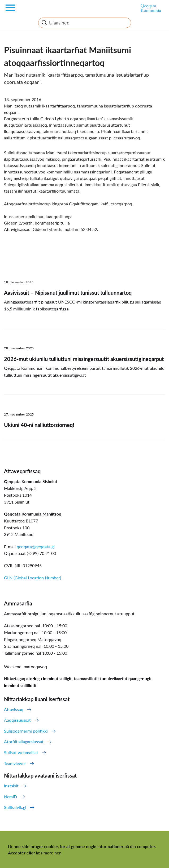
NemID (10, 797)
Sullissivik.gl (15, 807)
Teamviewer (15, 763)
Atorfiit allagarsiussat (24, 742)
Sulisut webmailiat (21, 752)
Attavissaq (14, 709)
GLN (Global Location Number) (32, 578)
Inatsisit (11, 786)
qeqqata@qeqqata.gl (36, 547)
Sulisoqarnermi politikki (26, 731)
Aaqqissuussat (17, 720)
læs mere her (48, 853)
